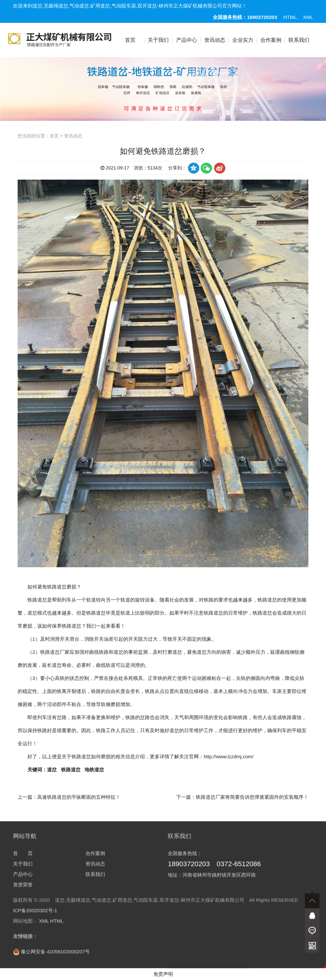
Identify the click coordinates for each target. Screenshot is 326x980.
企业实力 (243, 40)
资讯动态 (215, 40)
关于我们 (158, 40)
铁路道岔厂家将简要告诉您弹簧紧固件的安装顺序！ (252, 797)
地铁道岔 (94, 770)
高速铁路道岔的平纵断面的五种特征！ (79, 797)
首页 (130, 40)
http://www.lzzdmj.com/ (229, 756)
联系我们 (299, 40)
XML (308, 17)
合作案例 (271, 40)
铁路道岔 (37, 600)
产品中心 (187, 40)
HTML (290, 17)
